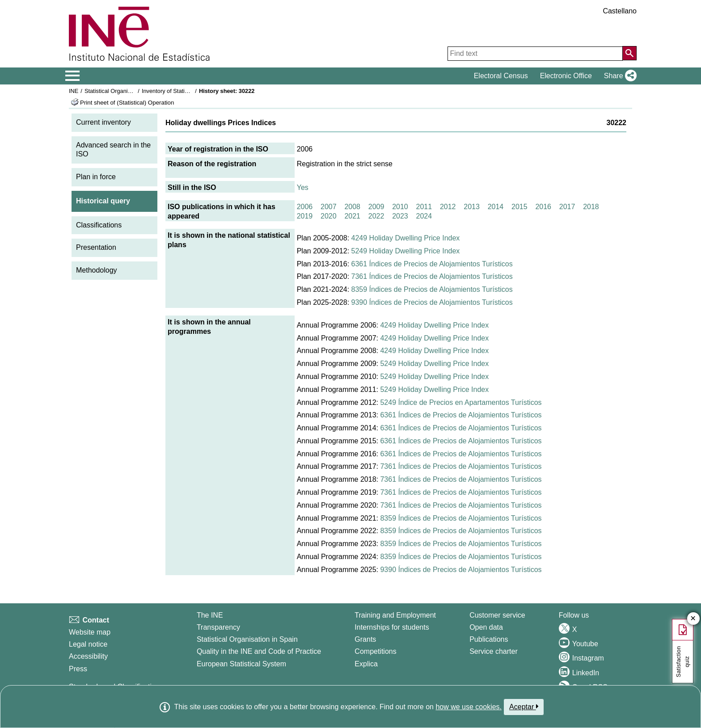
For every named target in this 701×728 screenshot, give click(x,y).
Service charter (494, 651)
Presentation (96, 247)
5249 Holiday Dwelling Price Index (406, 251)
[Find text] (535, 54)
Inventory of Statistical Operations (184, 91)
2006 (305, 207)
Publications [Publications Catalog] (489, 639)
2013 (472, 207)
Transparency (218, 627)
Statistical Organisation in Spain (125, 91)
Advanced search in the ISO (113, 150)
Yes (303, 187)
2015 (519, 207)
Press (78, 669)
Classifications (99, 225)
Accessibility (88, 656)
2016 (543, 207)
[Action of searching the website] (629, 53)
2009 (376, 207)
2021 (352, 216)
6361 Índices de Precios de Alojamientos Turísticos (432, 264)
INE (74, 91)
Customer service (497, 615)
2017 (567, 207)
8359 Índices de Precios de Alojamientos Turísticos (432, 289)
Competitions (375, 651)
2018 (591, 207)
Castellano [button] (620, 11)
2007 (329, 207)
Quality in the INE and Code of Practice (259, 651)
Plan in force (96, 177)
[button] (619, 76)
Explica (366, 664)
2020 (329, 216)
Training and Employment (395, 615)
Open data (486, 627)
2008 (352, 207)
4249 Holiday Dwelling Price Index (406, 238)
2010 (400, 207)
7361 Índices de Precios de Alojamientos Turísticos (432, 276)
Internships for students (392, 627)
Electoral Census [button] (501, 76)
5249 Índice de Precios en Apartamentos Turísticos (461, 402)
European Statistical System (241, 664)
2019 (305, 216)
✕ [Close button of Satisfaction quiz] (693, 619)
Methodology (97, 270)
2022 (376, 216)
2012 (448, 207)
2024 (424, 216)
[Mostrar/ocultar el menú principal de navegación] (73, 76)
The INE (210, 615)
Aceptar (524, 707)
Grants (365, 639)
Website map (90, 632)
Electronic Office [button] (566, 76)
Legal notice (88, 644)
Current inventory (103, 122)
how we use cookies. (469, 707)
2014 (496, 207)
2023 (400, 216)
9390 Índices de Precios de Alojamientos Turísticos (432, 302)
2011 (424, 207)
